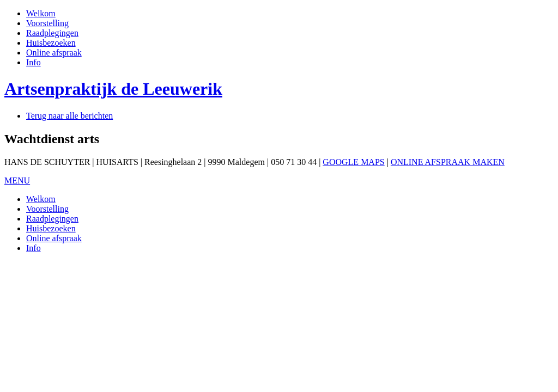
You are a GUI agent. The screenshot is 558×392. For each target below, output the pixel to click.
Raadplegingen (52, 33)
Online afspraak (54, 53)
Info (34, 62)
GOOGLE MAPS (353, 162)
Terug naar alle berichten (69, 116)
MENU (17, 180)
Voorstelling (47, 23)
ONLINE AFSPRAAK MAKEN (448, 162)
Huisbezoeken (51, 43)
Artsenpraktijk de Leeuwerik (113, 89)
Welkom (41, 13)
